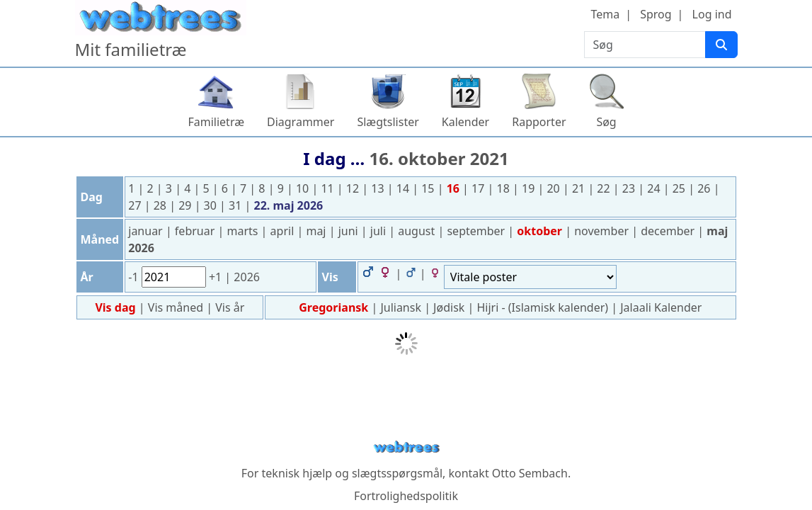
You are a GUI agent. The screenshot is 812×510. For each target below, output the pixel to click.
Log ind (712, 14)
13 (379, 188)
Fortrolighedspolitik (406, 496)
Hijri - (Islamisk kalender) (542, 307)
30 (212, 205)
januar (147, 231)
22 (605, 188)
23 (630, 188)
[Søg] (721, 45)
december (669, 231)
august (418, 231)
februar (196, 231)
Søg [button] (606, 122)
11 (328, 188)
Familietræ (216, 122)
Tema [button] (605, 14)
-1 (135, 277)
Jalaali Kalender (661, 307)
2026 (247, 277)
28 (161, 205)
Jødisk (449, 307)
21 (580, 188)
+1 (217, 277)
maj (317, 231)
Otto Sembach (530, 473)
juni (350, 231)
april (284, 231)
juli (379, 231)
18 (505, 188)
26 (705, 188)
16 (454, 188)
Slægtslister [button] (388, 122)
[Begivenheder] (530, 277)
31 (236, 205)
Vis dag (116, 307)
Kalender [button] (465, 122)
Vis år (230, 307)
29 (186, 205)
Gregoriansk (333, 307)
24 (655, 188)
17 (479, 188)
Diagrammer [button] (301, 122)
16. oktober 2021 (439, 158)
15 (429, 188)
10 (304, 188)
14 (404, 188)
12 (354, 188)
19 (530, 188)
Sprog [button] (656, 14)
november (603, 231)
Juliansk (401, 307)
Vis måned (177, 307)
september (477, 231)
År (87, 277)
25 (680, 188)
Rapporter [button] (539, 122)
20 (554, 188)
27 (136, 205)
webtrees (406, 447)
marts (244, 231)
